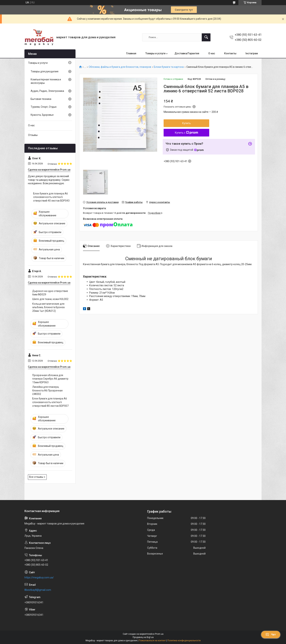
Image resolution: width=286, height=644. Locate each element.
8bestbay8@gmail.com (38, 590)
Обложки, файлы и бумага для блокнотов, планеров (120, 67)
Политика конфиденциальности (184, 641)
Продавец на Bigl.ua (143, 637)
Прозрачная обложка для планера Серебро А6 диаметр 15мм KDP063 (50, 379)
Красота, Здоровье (42, 115)
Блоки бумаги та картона (169, 67)
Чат (271, 635)
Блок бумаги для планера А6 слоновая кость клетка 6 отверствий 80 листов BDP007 (50, 402)
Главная (131, 53)
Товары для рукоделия (45, 71)
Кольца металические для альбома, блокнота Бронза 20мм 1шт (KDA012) (48, 307)
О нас (212, 53)
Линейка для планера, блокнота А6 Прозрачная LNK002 (47, 390)
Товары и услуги (155, 53)
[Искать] (206, 37)
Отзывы (33, 135)
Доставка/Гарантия (187, 53)
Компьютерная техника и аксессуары (46, 81)
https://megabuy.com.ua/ (39, 577)
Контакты (230, 53)
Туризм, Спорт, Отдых (44, 107)
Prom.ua (159, 634)
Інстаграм (252, 53)
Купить (187, 123)
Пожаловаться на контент (152, 641)
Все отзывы (36, 477)
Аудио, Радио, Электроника (47, 91)
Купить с (187, 133)
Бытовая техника (41, 99)
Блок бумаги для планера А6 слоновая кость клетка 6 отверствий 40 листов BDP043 (51, 197)
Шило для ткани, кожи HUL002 (50, 299)
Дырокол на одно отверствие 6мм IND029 (50, 293)
